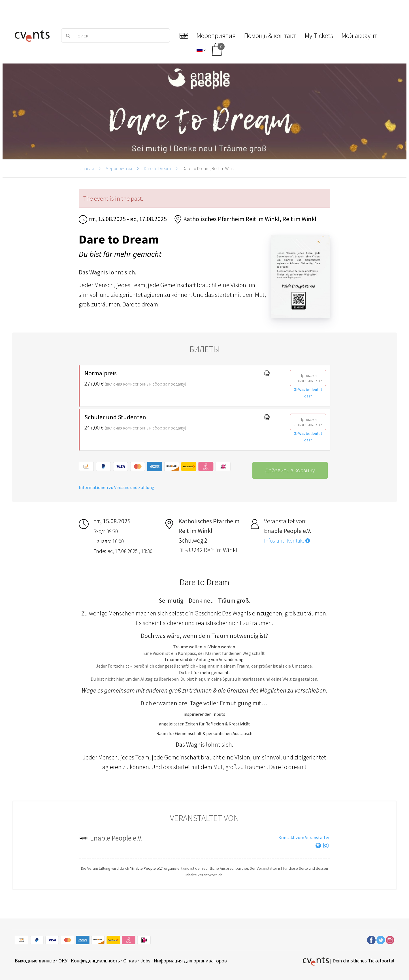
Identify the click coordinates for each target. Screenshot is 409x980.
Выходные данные (35, 961)
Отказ (130, 961)
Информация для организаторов (190, 961)
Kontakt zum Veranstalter (304, 837)
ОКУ (63, 961)
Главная (86, 168)
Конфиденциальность (95, 961)
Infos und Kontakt (287, 541)
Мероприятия (119, 168)
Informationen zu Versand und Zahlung (117, 487)
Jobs (145, 961)
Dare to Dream (157, 168)
